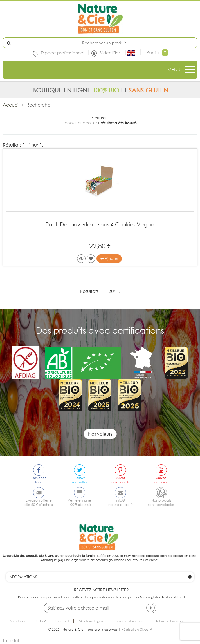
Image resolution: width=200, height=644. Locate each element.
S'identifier (110, 53)
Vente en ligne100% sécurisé (79, 502)
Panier (157, 53)
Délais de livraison (169, 621)
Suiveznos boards (120, 480)
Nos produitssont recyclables (161, 502)
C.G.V (41, 621)
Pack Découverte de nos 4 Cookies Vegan (100, 224)
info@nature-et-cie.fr (121, 502)
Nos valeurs (100, 434)
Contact (62, 621)
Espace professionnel (62, 53)
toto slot (11, 641)
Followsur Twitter (80, 480)
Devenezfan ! (39, 480)
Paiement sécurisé (130, 621)
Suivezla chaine (161, 480)
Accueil (11, 105)
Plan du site (18, 621)
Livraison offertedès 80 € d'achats (39, 502)
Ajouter (109, 259)
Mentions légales (92, 621)
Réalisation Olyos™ (137, 629)
